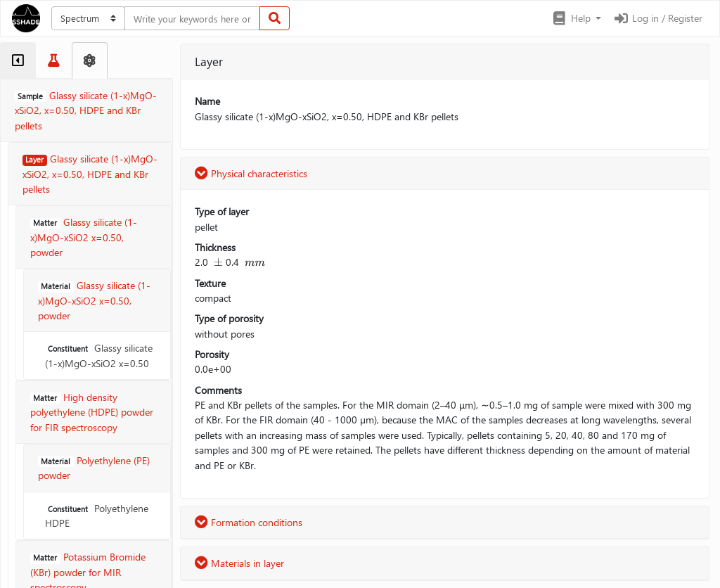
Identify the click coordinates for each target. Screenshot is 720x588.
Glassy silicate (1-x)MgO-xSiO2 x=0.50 (99, 355)
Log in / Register (657, 18)
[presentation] (218, 262)
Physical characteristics (251, 173)
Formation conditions (249, 522)
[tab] (18, 60)
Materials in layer (239, 563)
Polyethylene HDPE (97, 516)
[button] (576, 18)
